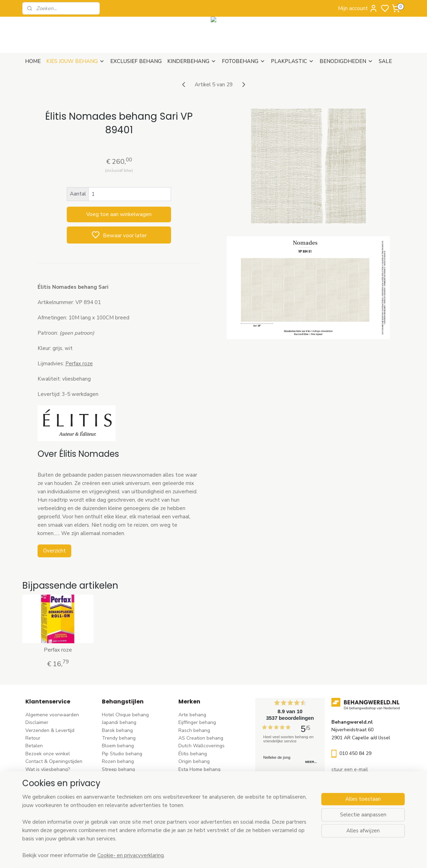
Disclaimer (37, 722)
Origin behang (194, 761)
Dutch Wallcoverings (202, 746)
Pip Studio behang (122, 754)
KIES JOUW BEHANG (75, 61)
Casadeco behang (198, 808)
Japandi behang (119, 722)
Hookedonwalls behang (205, 785)
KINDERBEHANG (192, 61)
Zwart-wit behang (122, 793)
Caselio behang (196, 800)
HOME (33, 61)
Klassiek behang (120, 785)
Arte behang (192, 715)
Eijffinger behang (197, 722)
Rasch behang (194, 730)
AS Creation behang (201, 738)
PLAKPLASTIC (292, 61)
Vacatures (37, 785)
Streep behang (118, 769)
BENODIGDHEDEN (346, 61)
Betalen (34, 746)
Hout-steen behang (124, 800)
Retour (33, 738)
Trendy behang (119, 738)
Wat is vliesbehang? (48, 769)
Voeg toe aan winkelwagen (119, 214)
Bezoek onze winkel (48, 754)
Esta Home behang (199, 769)
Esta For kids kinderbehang (208, 777)
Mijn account (358, 8)
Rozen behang (118, 761)
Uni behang (115, 777)
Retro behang (117, 808)
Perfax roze (58, 650)
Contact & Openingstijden (54, 761)
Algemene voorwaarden (52, 715)
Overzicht (54, 551)
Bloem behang (118, 746)
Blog (30, 777)
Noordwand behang (200, 793)
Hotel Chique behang (125, 715)
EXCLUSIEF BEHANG (136, 61)
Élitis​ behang (193, 754)
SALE (385, 61)
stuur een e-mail (350, 769)
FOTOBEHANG (244, 61)
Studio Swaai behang (202, 816)
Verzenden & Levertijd (50, 730)
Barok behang (117, 730)
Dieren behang (118, 816)
